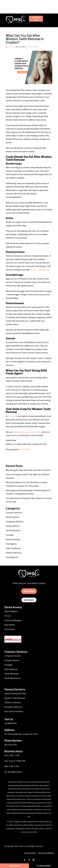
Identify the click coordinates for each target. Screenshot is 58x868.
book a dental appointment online (27, 432)
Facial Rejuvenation (13, 678)
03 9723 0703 (25, 449)
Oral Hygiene (11, 544)
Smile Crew (12, 47)
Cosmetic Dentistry (32, 47)
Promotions (9, 629)
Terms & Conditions (46, 853)
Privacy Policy (30, 853)
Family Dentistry (13, 526)
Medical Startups (13, 539)
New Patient (10, 625)
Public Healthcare (13, 548)
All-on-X (8, 616)
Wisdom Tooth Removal (15, 698)
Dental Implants (12, 517)
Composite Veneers (13, 656)
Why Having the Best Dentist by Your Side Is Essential (28, 470)
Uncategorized (12, 557)
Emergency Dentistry (15, 521)
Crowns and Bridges (13, 620)
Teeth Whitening (11, 674)
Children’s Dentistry (13, 702)
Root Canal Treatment (14, 711)
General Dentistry (13, 530)
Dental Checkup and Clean (15, 693)
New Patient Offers (36, 19)
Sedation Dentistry (14, 553)
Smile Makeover (11, 669)
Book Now (29, 591)
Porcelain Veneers (12, 660)
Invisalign (10, 535)
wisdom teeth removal (40, 270)
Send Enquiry (29, 600)
